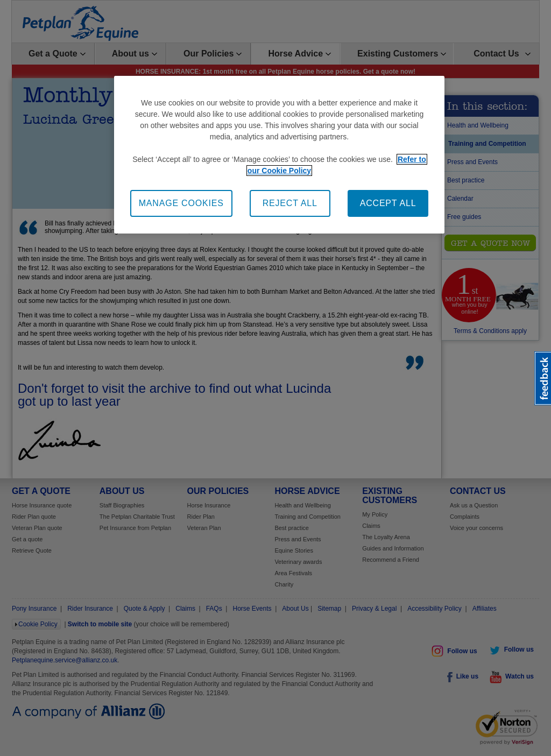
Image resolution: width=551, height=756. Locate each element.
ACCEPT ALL (388, 203)
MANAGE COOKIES (181, 203)
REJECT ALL (290, 203)
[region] (279, 155)
